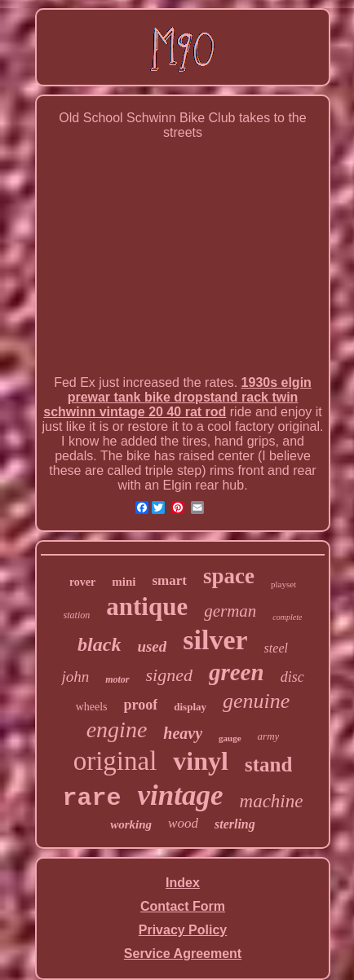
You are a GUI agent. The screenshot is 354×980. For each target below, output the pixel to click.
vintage (181, 795)
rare (92, 798)
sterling (235, 824)
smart (169, 580)
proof (141, 705)
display (190, 707)
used (152, 646)
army (269, 736)
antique (147, 606)
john (75, 677)
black (99, 644)
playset (283, 584)
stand (268, 765)
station (77, 615)
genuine (256, 701)
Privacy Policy (183, 930)
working (131, 824)
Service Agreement (183, 954)
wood (183, 823)
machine (272, 801)
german (230, 611)
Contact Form (183, 906)
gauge (230, 738)
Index (183, 883)
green (237, 672)
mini (124, 582)
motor (117, 679)
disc (292, 677)
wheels (92, 707)
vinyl (201, 761)
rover (82, 582)
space (229, 576)
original (115, 761)
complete (287, 617)
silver (215, 640)
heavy (183, 733)
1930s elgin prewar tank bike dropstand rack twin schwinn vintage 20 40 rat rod (177, 397)
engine (117, 730)
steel (276, 648)
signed (169, 675)
